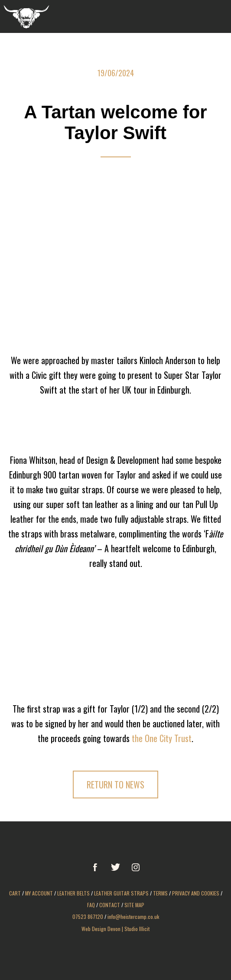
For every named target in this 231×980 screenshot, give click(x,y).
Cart (15, 893)
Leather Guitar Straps (121, 893)
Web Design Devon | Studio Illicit (115, 929)
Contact (110, 905)
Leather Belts (73, 893)
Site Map (134, 905)
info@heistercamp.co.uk (133, 917)
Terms (160, 893)
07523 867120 (88, 917)
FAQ (91, 905)
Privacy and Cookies (196, 893)
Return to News (115, 785)
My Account (39, 893)
